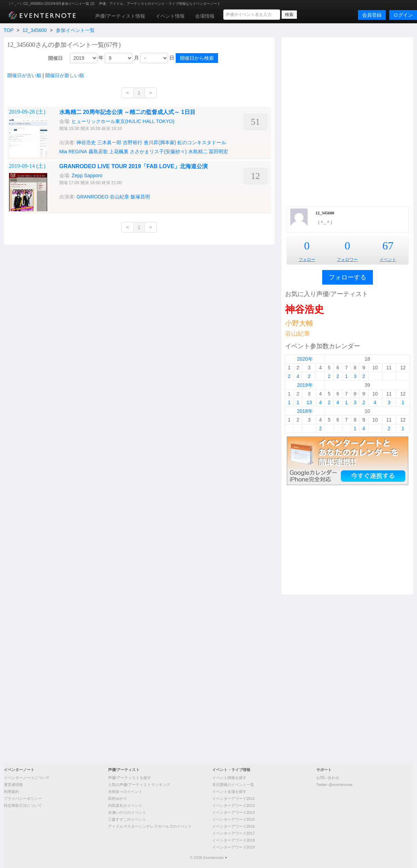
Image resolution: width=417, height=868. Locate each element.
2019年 (305, 385)
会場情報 (205, 16)
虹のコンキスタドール (202, 142)
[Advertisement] (98, 121)
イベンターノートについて (27, 778)
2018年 (305, 411)
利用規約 (11, 792)
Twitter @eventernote (335, 785)
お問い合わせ (328, 778)
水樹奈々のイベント (125, 792)
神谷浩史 (305, 309)
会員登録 (372, 15)
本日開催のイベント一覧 (233, 785)
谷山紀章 (298, 334)
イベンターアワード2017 (233, 833)
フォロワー (347, 260)
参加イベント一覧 (75, 30)
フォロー (307, 260)
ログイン (403, 15)
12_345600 (35, 30)
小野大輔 (299, 323)
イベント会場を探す (229, 792)
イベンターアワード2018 (233, 840)
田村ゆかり (118, 799)
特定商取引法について (23, 805)
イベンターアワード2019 (233, 847)
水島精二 (198, 152)
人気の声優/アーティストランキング (139, 785)
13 (309, 402)
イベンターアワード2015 (233, 819)
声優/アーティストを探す (130, 778)
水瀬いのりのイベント (127, 812)
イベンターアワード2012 (233, 799)
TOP (9, 30)
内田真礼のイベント (125, 805)
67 (388, 246)
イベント (388, 260)
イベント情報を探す (229, 778)
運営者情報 (13, 785)
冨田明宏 (218, 152)
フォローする (348, 277)
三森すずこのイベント (127, 819)
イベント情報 (170, 16)
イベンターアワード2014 (233, 812)
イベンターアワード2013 (233, 805)
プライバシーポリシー (23, 799)
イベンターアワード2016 (233, 826)
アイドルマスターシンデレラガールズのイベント (150, 826)
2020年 (305, 359)
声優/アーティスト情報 (120, 16)
